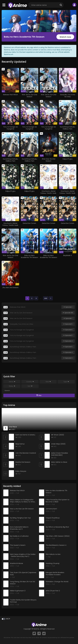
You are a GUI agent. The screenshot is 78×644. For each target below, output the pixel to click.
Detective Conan (29, 223)
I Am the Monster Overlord (26, 453)
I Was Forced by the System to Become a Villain (58, 501)
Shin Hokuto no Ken (53, 554)
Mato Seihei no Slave (59, 462)
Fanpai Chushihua (53, 518)
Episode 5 (68, 324)
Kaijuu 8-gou (68, 159)
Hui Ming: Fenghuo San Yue (20, 518)
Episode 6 (68, 330)
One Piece (13, 427)
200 (46, 298)
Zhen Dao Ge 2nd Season (49, 160)
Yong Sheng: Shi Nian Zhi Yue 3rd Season (22, 583)
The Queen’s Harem (18, 545)
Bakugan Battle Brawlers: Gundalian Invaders (55, 574)
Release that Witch (10, 95)
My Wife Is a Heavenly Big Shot (57, 527)
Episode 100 (68, 313)
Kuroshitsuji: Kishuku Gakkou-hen (68, 128)
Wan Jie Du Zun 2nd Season (29, 96)
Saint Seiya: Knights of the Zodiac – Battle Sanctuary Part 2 (23, 555)
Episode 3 (68, 358)
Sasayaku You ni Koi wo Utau (68, 96)
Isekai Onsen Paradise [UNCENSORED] (60, 454)
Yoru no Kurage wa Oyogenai (10, 128)
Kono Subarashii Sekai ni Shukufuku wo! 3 (19, 528)
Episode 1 (68, 307)
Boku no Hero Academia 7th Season (24, 37)
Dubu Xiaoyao (21, 471)
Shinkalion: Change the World (57, 582)
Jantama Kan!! (51, 509)
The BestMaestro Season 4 (56, 545)
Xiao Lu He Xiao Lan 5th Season (22, 509)
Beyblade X (68, 255)
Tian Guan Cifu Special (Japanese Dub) (23, 574)
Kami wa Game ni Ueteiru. (25, 435)
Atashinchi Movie (16, 563)
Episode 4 (68, 341)
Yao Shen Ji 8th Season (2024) (58, 536)
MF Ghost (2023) (58, 435)
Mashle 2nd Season (23, 462)
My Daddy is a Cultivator (19, 536)
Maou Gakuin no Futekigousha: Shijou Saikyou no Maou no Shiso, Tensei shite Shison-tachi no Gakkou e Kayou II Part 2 (23, 503)
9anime (36, 629)
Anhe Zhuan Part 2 (53, 591)
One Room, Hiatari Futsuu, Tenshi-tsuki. (49, 192)
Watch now (65, 37)
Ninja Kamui (20, 444)
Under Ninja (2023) (58, 444)
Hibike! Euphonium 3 (18, 591)
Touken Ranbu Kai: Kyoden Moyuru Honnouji (23, 601)
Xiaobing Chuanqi (52, 563)
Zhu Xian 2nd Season (10, 288)
